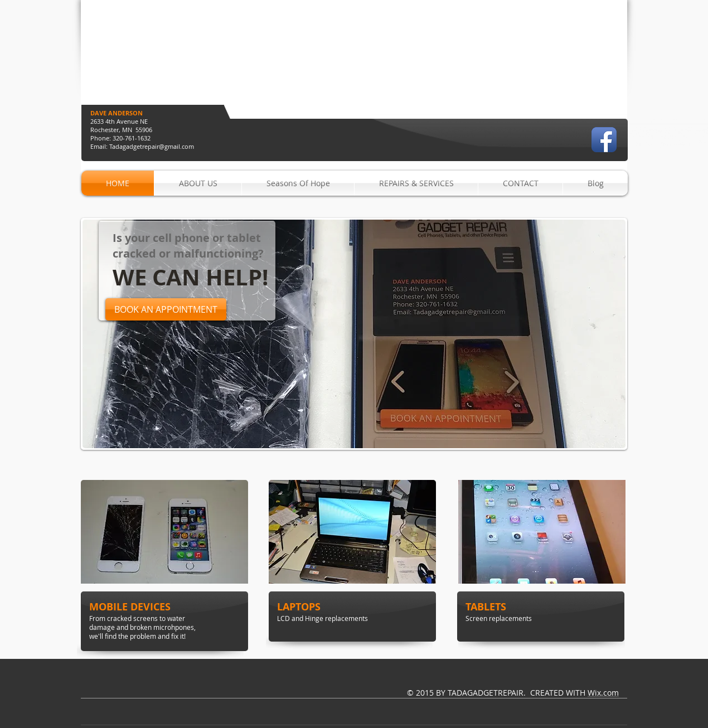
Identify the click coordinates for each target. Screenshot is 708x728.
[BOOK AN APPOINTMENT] (166, 309)
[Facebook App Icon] (604, 140)
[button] (354, 334)
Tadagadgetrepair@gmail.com (152, 146)
